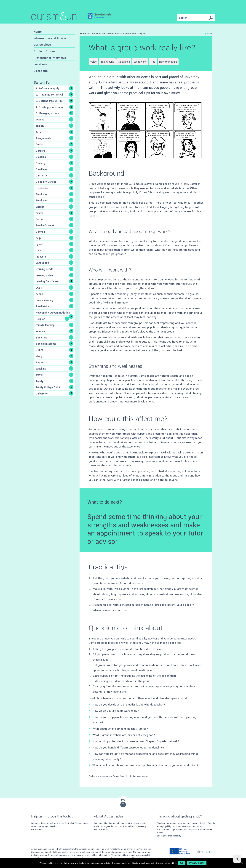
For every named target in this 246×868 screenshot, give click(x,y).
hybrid (55, 244)
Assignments (55, 138)
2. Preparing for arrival (55, 94)
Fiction (55, 219)
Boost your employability (169, 836)
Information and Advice (50, 38)
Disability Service (55, 182)
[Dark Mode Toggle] (237, 859)
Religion (52, 319)
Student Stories (44, 51)
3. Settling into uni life (55, 101)
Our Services (42, 45)
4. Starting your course (55, 107)
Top (123, 803)
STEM (55, 350)
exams (55, 213)
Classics (55, 157)
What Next (140, 62)
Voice (93, 62)
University (55, 393)
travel (55, 375)
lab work (55, 256)
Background (107, 62)
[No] (242, 863)
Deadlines (55, 169)
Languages (55, 263)
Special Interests (55, 343)
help (55, 238)
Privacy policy (197, 863)
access (55, 119)
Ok (182, 863)
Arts (55, 132)
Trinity (55, 381)
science (55, 331)
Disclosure (55, 188)
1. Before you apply (55, 88)
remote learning (55, 325)
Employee (55, 194)
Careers (55, 151)
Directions (41, 71)
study (55, 356)
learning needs (55, 269)
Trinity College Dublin (55, 387)
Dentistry (55, 175)
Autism (55, 144)
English (55, 207)
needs (55, 294)
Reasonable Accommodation (55, 313)
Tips (153, 62)
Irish (55, 250)
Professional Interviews (50, 58)
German (55, 232)
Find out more (101, 830)
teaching (55, 368)
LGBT (55, 288)
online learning (55, 300)
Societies (55, 337)
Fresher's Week (55, 225)
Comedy (55, 163)
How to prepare (168, 62)
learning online (55, 275)
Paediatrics (55, 306)
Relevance (124, 62)
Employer (55, 200)
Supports (55, 362)
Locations (40, 64)
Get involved (37, 830)
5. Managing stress (55, 113)
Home (38, 32)
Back (208, 34)
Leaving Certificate (55, 281)
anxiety (55, 126)
